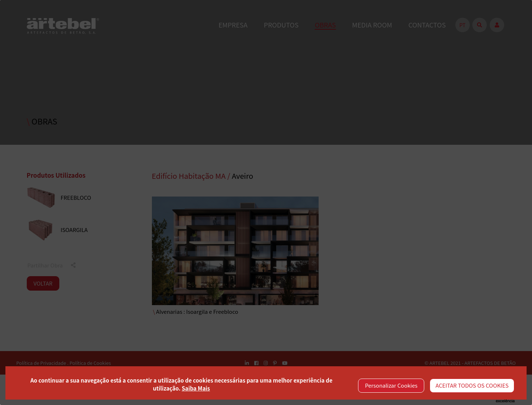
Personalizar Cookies (391, 385)
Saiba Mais (196, 388)
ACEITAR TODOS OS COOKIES (472, 385)
